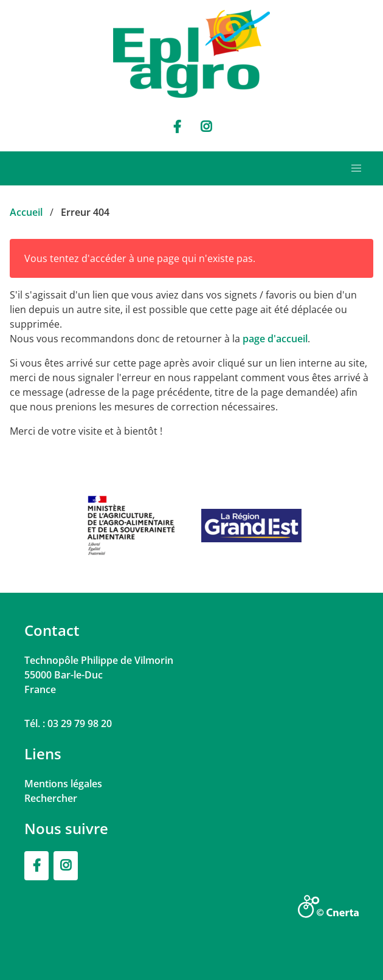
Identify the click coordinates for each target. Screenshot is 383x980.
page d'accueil (275, 339)
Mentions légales (63, 784)
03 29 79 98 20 (80, 723)
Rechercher (51, 798)
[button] (356, 168)
